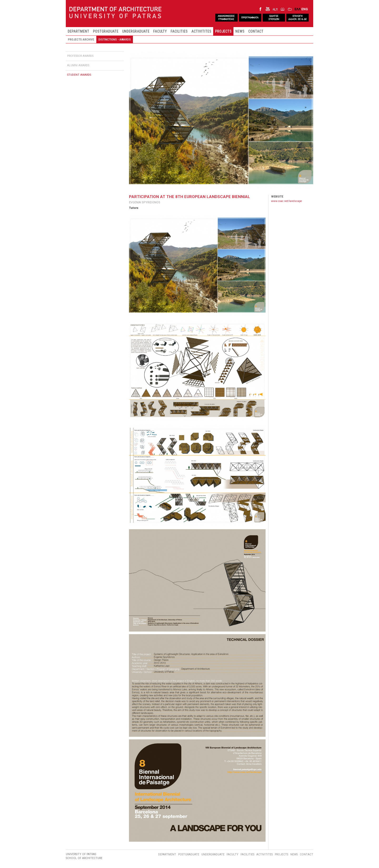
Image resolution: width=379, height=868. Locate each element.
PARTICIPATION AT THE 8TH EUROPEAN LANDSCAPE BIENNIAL (189, 197)
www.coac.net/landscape (286, 201)
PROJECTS (223, 31)
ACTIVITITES (201, 31)
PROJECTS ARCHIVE (81, 39)
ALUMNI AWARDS (78, 65)
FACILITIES (179, 31)
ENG (305, 9)
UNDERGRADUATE (136, 31)
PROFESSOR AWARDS (80, 56)
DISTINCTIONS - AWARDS (115, 39)
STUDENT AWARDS (79, 75)
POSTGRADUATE (106, 31)
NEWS (240, 31)
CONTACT (256, 31)
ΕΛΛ (298, 9)
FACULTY (160, 31)
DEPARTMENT (78, 31)
